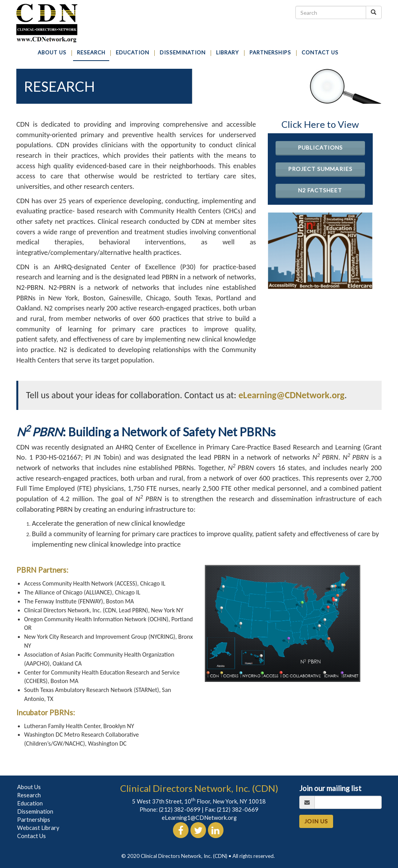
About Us (29, 787)
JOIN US (316, 821)
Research (29, 795)
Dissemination (35, 811)
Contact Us (31, 836)
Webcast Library (38, 828)
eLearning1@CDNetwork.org (199, 818)
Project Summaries (320, 169)
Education (30, 803)
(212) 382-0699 (180, 810)
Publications (320, 147)
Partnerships (34, 820)
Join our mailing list (330, 788)
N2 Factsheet (320, 190)
